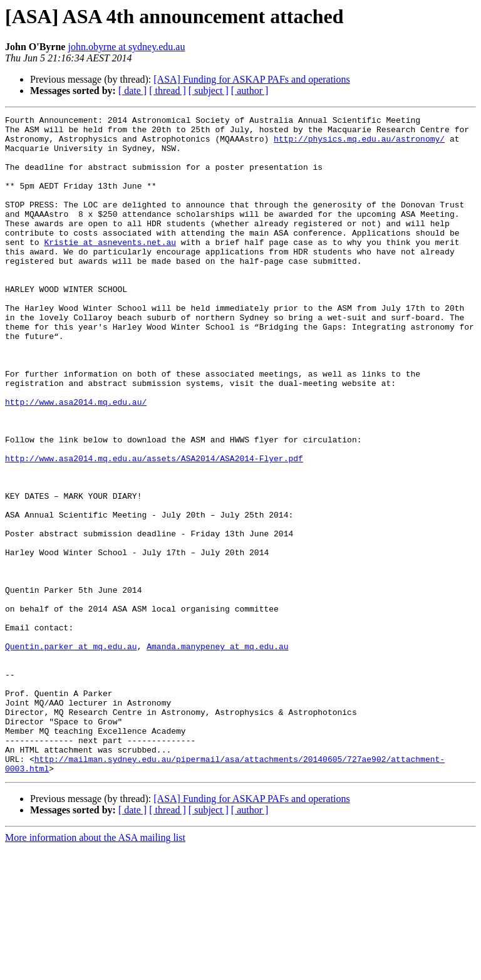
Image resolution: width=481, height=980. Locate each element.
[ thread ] (168, 91)
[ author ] (250, 91)
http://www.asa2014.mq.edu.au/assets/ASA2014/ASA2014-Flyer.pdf (154, 528)
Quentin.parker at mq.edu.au (71, 753)
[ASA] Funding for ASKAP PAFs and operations (252, 79)
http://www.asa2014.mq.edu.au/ (76, 460)
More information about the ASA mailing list (95, 969)
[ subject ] (209, 91)
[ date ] (132, 91)
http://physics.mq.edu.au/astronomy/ (359, 144)
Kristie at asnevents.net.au (110, 268)
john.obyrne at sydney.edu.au (126, 47)
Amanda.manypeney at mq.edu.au (217, 753)
